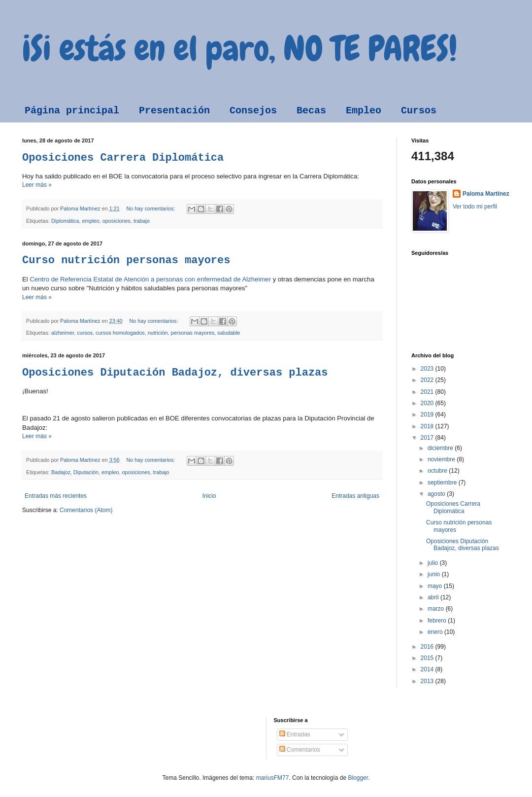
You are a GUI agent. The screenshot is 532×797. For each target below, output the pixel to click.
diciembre (441, 448)
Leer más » (37, 185)
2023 (428, 369)
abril (434, 597)
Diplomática (65, 221)
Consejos (253, 111)
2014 (428, 669)
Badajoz (61, 472)
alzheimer (63, 333)
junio (435, 574)
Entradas (295, 734)
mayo (436, 586)
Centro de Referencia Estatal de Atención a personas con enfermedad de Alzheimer (150, 279)
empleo (90, 221)
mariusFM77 (273, 778)
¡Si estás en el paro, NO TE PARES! (240, 48)
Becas (311, 111)
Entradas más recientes (56, 496)
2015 (428, 658)
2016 (428, 647)
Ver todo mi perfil (475, 207)
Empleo (364, 111)
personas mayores (193, 333)
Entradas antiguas (355, 496)
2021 (428, 392)
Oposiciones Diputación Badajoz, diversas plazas (175, 373)
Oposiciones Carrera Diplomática (123, 158)
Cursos (419, 111)
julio (434, 563)
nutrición (158, 333)
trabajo (142, 221)
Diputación (86, 472)
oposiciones (116, 221)
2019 (428, 415)
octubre (438, 471)
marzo (437, 609)
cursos (85, 333)
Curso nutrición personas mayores (126, 260)
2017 (428, 438)
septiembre (443, 483)
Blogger (358, 778)
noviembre (442, 459)
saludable (229, 333)
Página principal (72, 111)
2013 (428, 681)
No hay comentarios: (151, 208)
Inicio (209, 496)
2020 (428, 403)
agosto (437, 494)
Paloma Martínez (486, 194)
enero (436, 632)
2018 (428, 426)
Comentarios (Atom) (86, 510)
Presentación (174, 111)
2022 (428, 380)
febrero (438, 621)
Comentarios (300, 750)
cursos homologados (120, 333)
